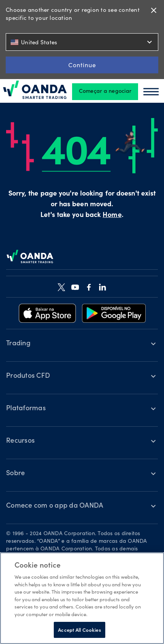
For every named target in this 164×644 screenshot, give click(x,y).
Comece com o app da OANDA (55, 506)
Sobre (15, 474)
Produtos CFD (28, 376)
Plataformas (26, 409)
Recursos (20, 441)
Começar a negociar (105, 92)
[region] (82, 598)
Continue (82, 65)
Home (112, 215)
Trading (18, 344)
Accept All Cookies (79, 630)
